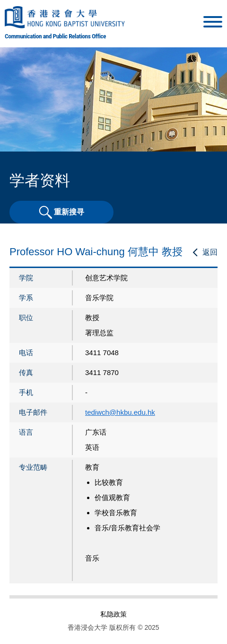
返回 (210, 252)
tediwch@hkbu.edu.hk (120, 412)
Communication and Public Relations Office (55, 36)
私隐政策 (113, 614)
